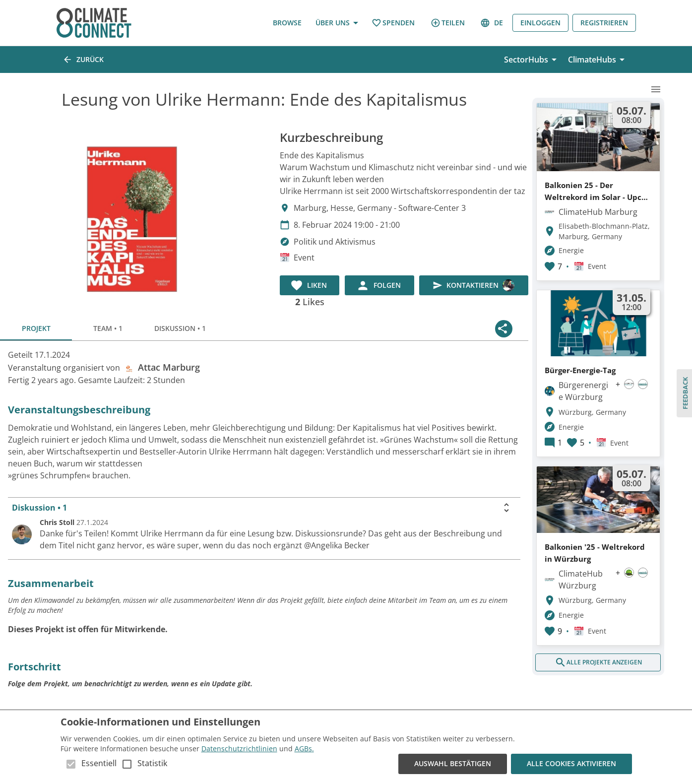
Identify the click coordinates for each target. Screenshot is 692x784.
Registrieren (604, 23)
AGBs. (304, 749)
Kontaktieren (474, 285)
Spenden (393, 23)
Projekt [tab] (36, 328)
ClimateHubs (598, 60)
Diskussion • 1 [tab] (180, 328)
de (493, 23)
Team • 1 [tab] (108, 328)
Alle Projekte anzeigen (598, 662)
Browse (287, 23)
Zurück (84, 60)
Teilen (448, 23)
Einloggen (540, 23)
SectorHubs (532, 60)
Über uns (337, 23)
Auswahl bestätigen (453, 764)
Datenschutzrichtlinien (239, 749)
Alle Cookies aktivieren (571, 764)
